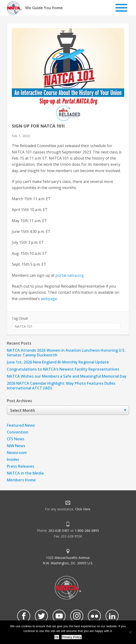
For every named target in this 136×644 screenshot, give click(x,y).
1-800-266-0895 (87, 530)
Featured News (21, 425)
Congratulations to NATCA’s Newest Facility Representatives (63, 369)
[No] (130, 632)
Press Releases (21, 466)
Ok (57, 637)
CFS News (16, 439)
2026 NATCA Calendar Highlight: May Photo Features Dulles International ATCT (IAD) (61, 386)
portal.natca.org (70, 275)
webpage (49, 299)
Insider (13, 459)
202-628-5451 (59, 530)
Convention (18, 432)
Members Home (21, 480)
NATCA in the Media (25, 473)
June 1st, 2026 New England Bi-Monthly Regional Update (58, 362)
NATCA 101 (24, 326)
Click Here (83, 509)
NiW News (16, 446)
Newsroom (17, 453)
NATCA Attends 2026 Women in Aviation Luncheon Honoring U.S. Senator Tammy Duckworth (66, 353)
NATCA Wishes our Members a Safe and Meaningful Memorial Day (67, 376)
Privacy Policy (72, 637)
